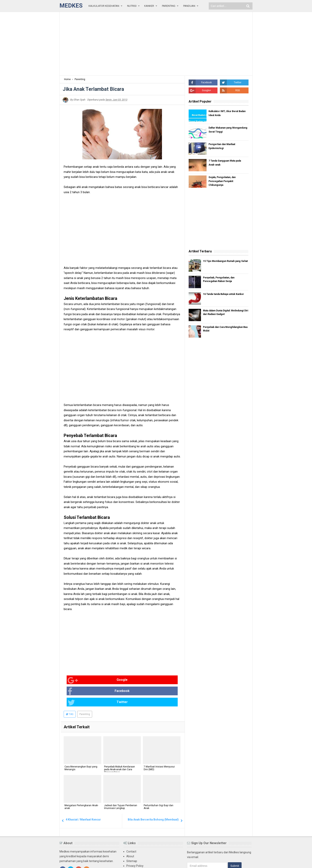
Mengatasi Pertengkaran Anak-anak (81, 786)
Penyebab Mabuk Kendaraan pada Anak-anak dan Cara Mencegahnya (119, 748)
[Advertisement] (156, 44)
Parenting (85, 692)
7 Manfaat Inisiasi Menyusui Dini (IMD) (158, 747)
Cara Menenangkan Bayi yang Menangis (80, 747)
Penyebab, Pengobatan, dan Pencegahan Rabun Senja (223, 280)
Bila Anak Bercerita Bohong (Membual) (153, 798)
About (130, 834)
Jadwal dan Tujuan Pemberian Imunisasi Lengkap (120, 786)
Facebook (117, 680)
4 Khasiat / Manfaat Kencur (83, 798)
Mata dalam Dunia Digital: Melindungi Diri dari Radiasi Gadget (222, 315)
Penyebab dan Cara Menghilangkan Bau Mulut (221, 331)
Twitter (155, 680)
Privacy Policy (135, 844)
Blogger (248, 862)
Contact (131, 830)
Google (77, 680)
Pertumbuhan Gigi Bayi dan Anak (158, 786)
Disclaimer (133, 849)
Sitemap (132, 839)
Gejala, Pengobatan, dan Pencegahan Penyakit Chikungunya (225, 182)
